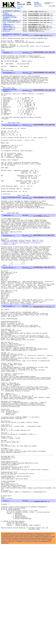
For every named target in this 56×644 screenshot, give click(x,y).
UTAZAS (29, 640)
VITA (40, 640)
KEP (21, 636)
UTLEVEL (35, 640)
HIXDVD (48, 634)
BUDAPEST (29, 632)
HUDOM (4, 636)
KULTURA (52, 636)
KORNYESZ (38, 636)
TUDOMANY (19, 640)
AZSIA (23, 632)
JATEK (17, 636)
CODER (36, 632)
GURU (17, 634)
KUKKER (45, 636)
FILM (52, 632)
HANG (21, 634)
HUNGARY (11, 636)
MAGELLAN (10, 637)
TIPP (13, 640)
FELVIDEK (47, 632)
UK (24, 640)
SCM (39, 639)
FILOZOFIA (5, 634)
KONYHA (25, 636)
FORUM (12, 634)
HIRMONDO (41, 634)
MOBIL (21, 637)
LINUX (3, 637)
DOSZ (41, 632)
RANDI (27, 639)
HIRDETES (33, 634)
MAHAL (16, 637)
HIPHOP (26, 634)
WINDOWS (5, 642)
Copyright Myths (20, 7)
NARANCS (38, 637)
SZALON (4, 640)
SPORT (20, 4)
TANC (9, 640)
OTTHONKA (17, 639)
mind (6, 13)
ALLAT (14, 632)
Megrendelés (38, 6)
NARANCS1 (46, 637)
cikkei (45, 12)
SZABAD (49, 639)
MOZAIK (31, 637)
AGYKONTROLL (7, 632)
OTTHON (9, 639)
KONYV (31, 636)
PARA (23, 639)
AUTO (19, 632)
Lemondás (52, 6)
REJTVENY (33, 639)
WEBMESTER (46, 640)
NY (51, 637)
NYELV (4, 639)
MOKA (26, 637)
